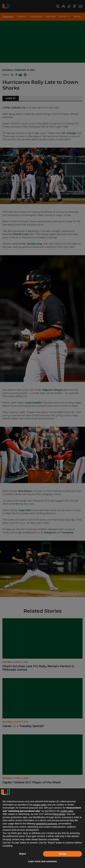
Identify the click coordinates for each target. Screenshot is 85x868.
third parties (59, 814)
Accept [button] (63, 854)
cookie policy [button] (67, 811)
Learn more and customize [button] (42, 861)
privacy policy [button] (40, 805)
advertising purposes (46, 824)
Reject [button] (23, 854)
